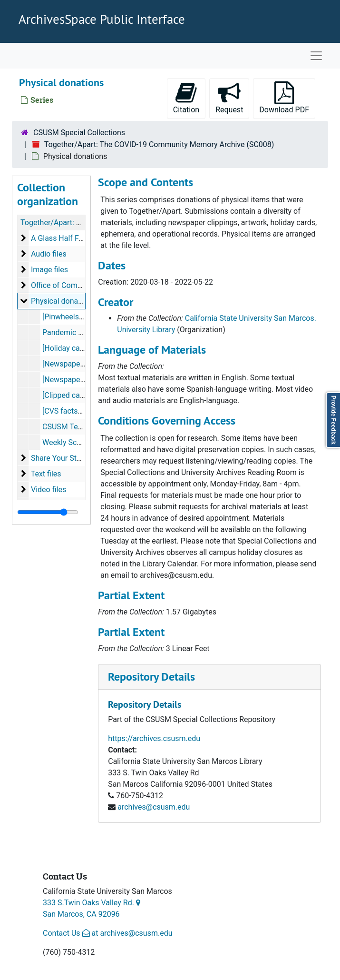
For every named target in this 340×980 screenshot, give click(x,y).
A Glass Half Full (59, 238)
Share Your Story (59, 458)
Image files (49, 270)
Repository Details (151, 677)
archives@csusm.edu (154, 807)
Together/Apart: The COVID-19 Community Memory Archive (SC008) (159, 144)
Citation (186, 98)
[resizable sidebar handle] (48, 512)
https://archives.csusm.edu (154, 738)
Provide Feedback (333, 420)
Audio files (49, 254)
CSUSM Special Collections (79, 133)
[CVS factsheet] (68, 411)
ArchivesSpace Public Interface (102, 19)
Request (232, 98)
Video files (49, 490)
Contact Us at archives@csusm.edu (107, 933)
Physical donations (63, 301)
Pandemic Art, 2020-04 (81, 332)
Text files (46, 474)
